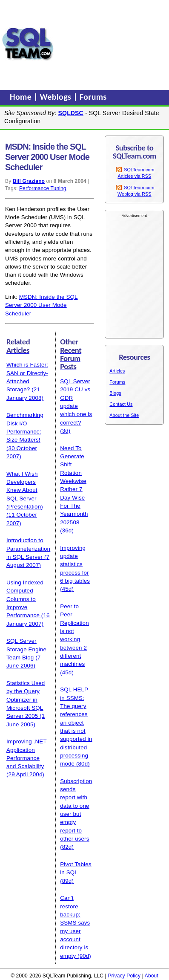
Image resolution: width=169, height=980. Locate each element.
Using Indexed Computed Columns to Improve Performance (25, 599)
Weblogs (57, 97)
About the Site (124, 415)
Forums (93, 97)
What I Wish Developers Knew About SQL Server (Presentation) (25, 490)
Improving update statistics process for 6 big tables (75, 564)
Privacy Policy (124, 976)
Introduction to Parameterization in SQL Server (28, 549)
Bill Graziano (29, 181)
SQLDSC (71, 113)
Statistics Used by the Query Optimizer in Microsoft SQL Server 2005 (26, 700)
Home (22, 97)
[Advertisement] (112, 44)
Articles (117, 371)
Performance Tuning (43, 188)
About (152, 976)
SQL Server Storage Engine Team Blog (26, 649)
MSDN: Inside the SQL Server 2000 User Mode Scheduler (42, 305)
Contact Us (121, 404)
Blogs (115, 393)
